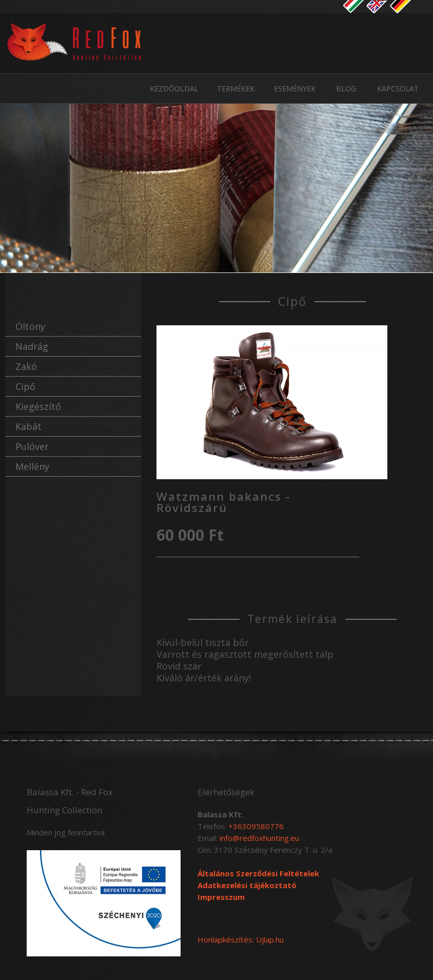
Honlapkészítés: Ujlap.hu (241, 939)
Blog (346, 89)
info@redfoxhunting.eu (259, 838)
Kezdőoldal (174, 89)
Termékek (236, 89)
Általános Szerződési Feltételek (258, 873)
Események (295, 89)
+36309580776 (256, 826)
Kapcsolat (398, 89)
